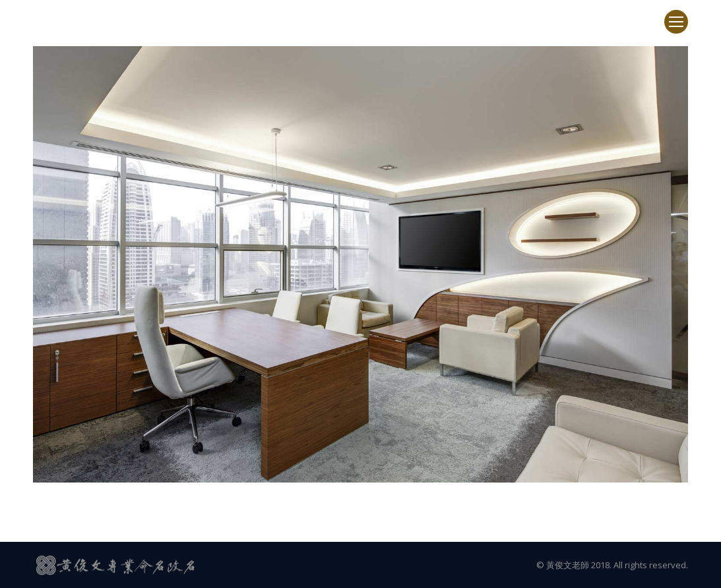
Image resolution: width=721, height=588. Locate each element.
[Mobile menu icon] (676, 22)
